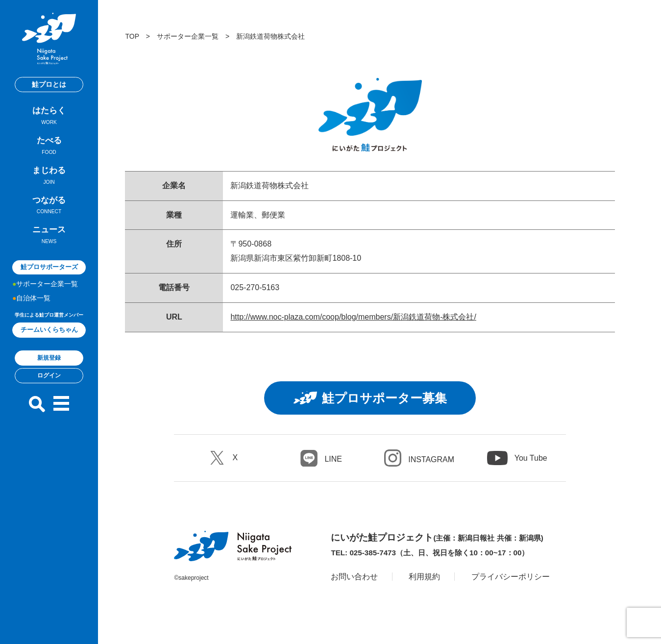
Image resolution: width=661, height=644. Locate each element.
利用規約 (424, 577)
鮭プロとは (49, 84)
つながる (49, 207)
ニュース (49, 236)
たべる (49, 147)
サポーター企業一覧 (47, 284)
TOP (132, 36)
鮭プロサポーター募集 (370, 398)
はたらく (49, 117)
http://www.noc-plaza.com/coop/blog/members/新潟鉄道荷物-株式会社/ (353, 317)
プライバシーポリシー (511, 577)
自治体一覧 (33, 298)
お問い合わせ (354, 577)
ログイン (49, 375)
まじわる (49, 177)
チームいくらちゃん (49, 330)
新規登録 (49, 358)
